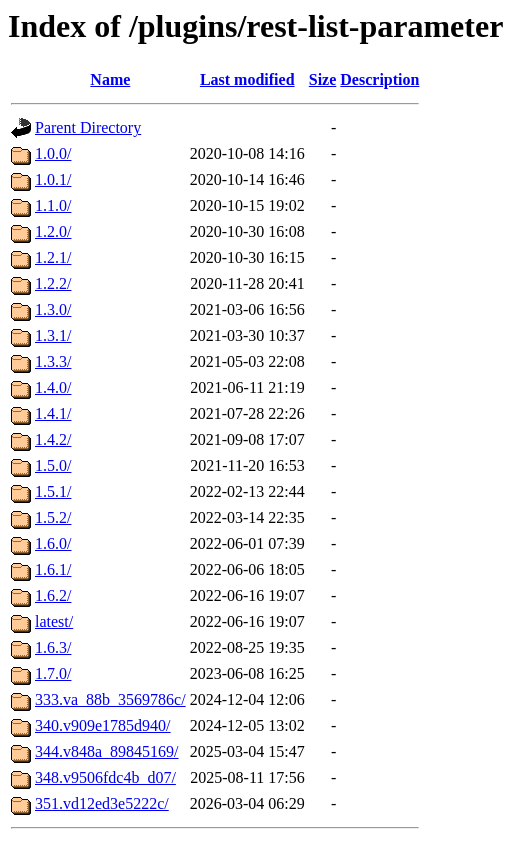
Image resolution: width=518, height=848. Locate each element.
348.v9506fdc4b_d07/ (105, 777)
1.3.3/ (53, 361)
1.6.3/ (53, 647)
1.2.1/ (53, 257)
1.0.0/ (53, 153)
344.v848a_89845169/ (107, 751)
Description (379, 79)
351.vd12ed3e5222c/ (102, 803)
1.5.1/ (53, 491)
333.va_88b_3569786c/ (110, 699)
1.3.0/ (53, 309)
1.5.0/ (53, 465)
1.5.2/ (53, 517)
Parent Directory (88, 127)
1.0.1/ (53, 179)
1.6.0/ (53, 543)
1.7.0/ (53, 673)
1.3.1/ (53, 335)
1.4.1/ (53, 413)
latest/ (54, 621)
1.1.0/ (53, 205)
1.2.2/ (53, 283)
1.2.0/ (53, 231)
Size (323, 79)
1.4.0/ (53, 387)
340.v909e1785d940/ (103, 725)
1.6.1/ (53, 569)
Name (110, 79)
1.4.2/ (53, 439)
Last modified (247, 79)
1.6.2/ (53, 595)
